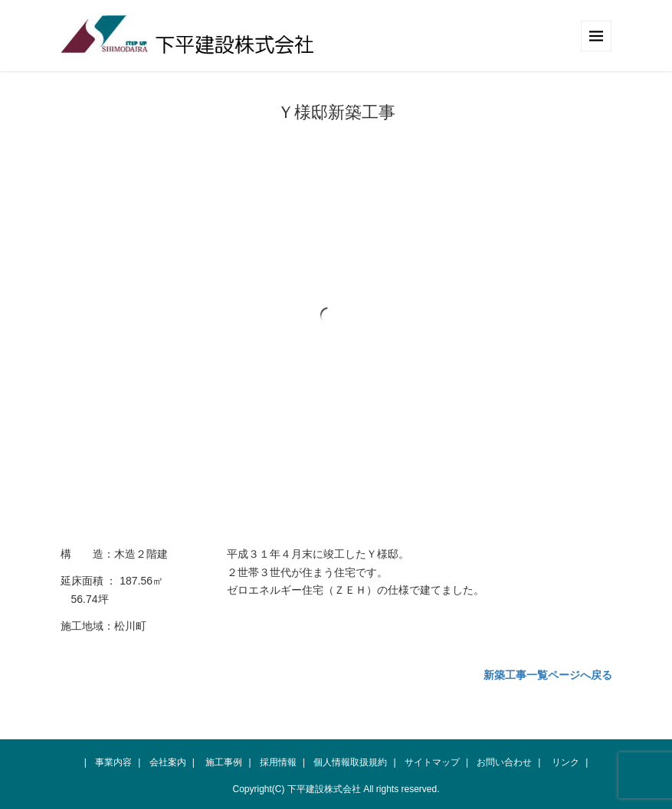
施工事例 (224, 762)
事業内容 (113, 762)
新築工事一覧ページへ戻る (548, 675)
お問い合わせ (504, 762)
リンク (565, 762)
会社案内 (168, 762)
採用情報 (278, 762)
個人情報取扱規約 (350, 762)
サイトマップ (432, 762)
